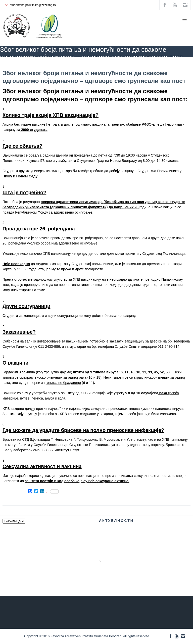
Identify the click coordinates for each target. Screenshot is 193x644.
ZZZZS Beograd (11, 64)
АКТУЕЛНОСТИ (38, 64)
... (52, 491)
